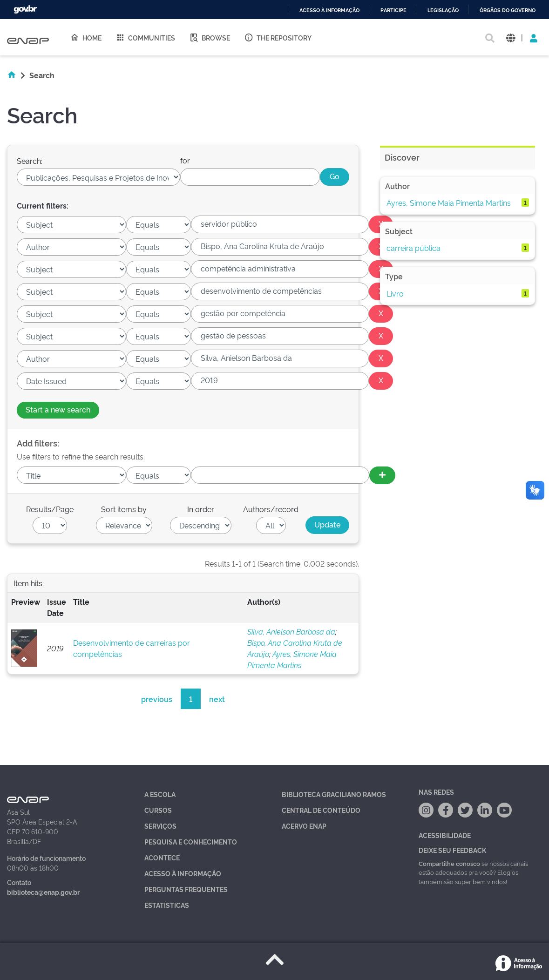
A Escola (160, 794)
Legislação (443, 10)
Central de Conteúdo (321, 810)
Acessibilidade (445, 835)
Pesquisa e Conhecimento (191, 841)
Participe (393, 10)
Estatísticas (167, 905)
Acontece (162, 857)
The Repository (278, 37)
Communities (145, 37)
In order (201, 509)
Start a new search (58, 409)
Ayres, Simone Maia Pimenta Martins (449, 203)
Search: (30, 161)
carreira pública (413, 248)
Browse (210, 37)
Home (86, 37)
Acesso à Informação (183, 873)
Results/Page (50, 509)
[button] (511, 37)
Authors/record (271, 509)
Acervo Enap (304, 826)
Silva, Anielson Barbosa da (291, 631)
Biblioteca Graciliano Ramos (334, 794)
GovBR (25, 10)
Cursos (158, 810)
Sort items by (124, 509)
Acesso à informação (329, 10)
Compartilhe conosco (449, 863)
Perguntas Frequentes (186, 889)
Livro (395, 293)
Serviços (160, 826)
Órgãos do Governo (508, 10)
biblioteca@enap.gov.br (43, 892)
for (185, 160)
